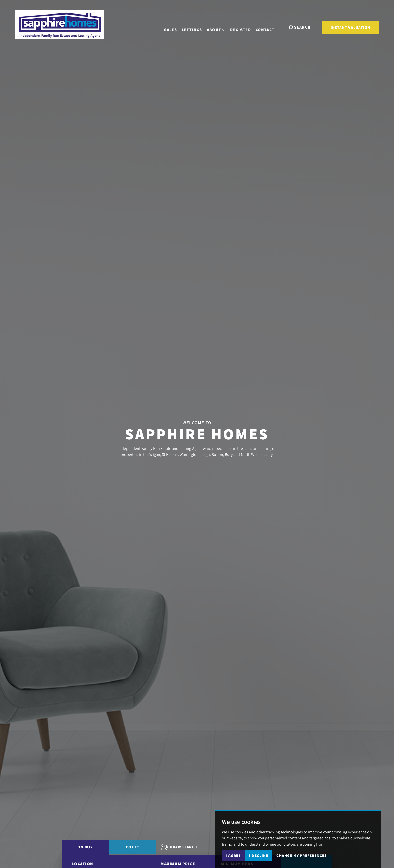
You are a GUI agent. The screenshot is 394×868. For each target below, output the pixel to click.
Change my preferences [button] (302, 855)
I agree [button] (233, 855)
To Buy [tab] (85, 847)
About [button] (220, 27)
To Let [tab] (132, 847)
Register (245, 27)
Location (83, 864)
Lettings (196, 27)
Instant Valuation (350, 27)
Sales (175, 27)
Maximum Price (178, 864)
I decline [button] (259, 855)
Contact (269, 27)
